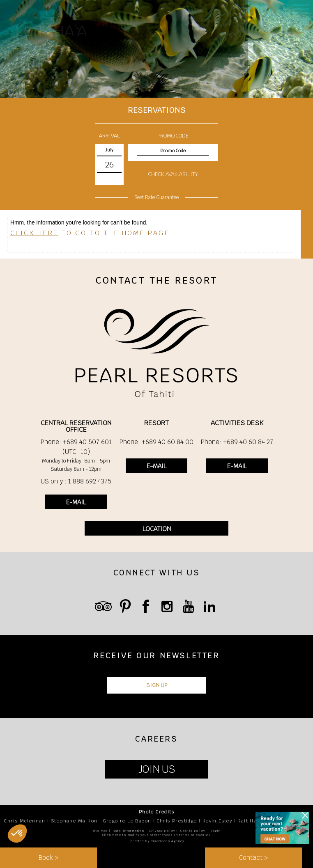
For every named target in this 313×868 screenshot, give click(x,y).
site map (100, 831)
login (216, 831)
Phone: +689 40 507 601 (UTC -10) (76, 447)
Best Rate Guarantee (156, 197)
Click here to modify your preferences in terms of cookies (156, 835)
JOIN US (157, 769)
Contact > (253, 858)
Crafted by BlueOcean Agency (158, 841)
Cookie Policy (193, 831)
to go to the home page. (92, 233)
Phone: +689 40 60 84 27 (237, 442)
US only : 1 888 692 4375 (76, 481)
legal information (129, 831)
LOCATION (157, 529)
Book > (48, 858)
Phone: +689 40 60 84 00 (156, 442)
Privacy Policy (162, 831)
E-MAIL (76, 502)
